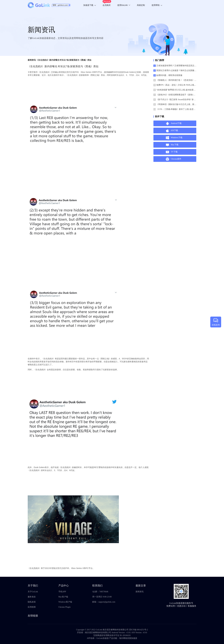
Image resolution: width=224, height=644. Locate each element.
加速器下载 (90, 5)
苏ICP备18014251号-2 (138, 630)
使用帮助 (157, 5)
